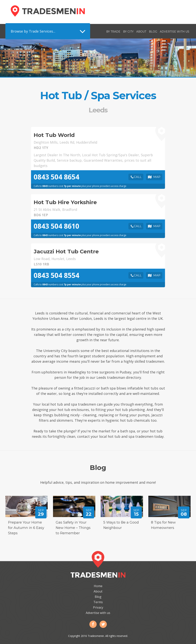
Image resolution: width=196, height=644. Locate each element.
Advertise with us (175, 32)
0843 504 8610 (56, 226)
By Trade (113, 32)
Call (138, 177)
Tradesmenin (48, 11)
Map (157, 177)
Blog (153, 32)
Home (98, 586)
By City (128, 32)
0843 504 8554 (56, 275)
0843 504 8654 (56, 177)
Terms (98, 602)
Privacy (98, 607)
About (141, 32)
